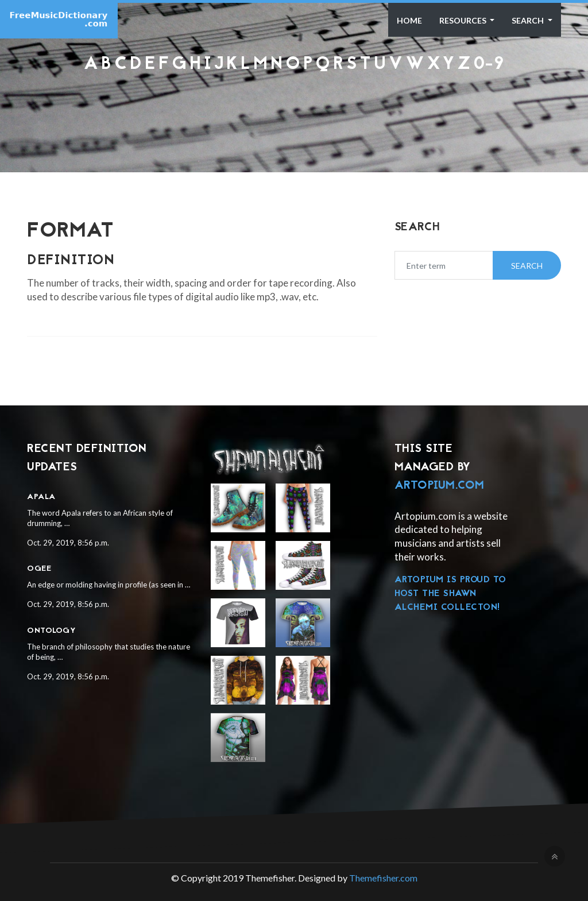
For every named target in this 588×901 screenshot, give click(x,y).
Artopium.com (440, 486)
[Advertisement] (294, 105)
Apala (41, 497)
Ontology (51, 631)
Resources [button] (464, 20)
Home (409, 20)
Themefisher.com (383, 878)
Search (529, 20)
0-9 (489, 65)
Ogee (39, 569)
